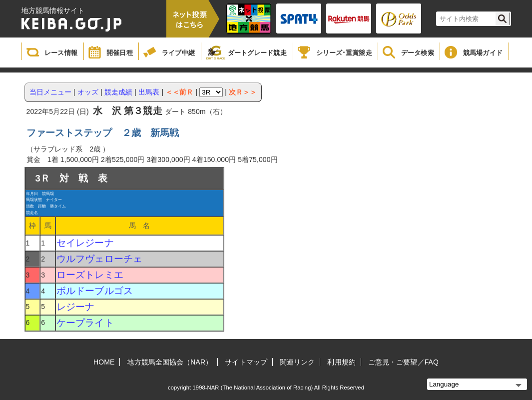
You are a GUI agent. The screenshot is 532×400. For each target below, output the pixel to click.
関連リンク (297, 362)
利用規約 (341, 362)
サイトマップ (246, 362)
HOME (104, 362)
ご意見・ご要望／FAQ (403, 362)
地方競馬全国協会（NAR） (170, 362)
